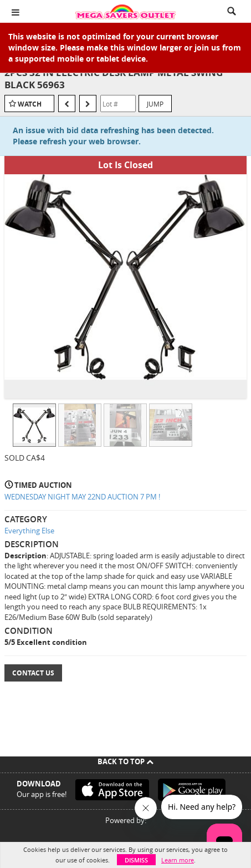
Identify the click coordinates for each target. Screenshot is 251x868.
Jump (155, 104)
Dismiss (136, 860)
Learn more (178, 860)
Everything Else (29, 531)
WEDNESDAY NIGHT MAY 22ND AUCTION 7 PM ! (82, 497)
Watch (30, 104)
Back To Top (126, 761)
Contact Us (33, 673)
